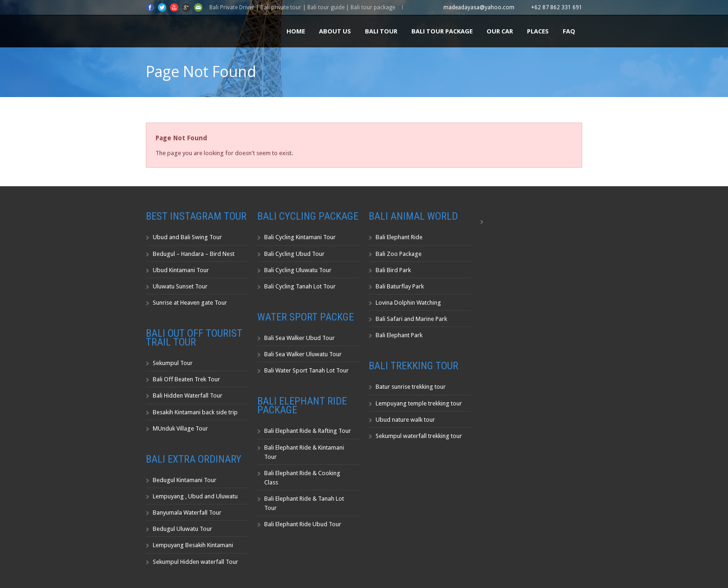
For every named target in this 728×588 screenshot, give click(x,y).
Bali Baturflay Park (400, 286)
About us (335, 31)
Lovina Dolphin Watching (408, 303)
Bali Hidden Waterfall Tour (188, 395)
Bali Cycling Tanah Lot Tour (300, 286)
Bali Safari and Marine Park (411, 319)
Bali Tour (381, 31)
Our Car (500, 31)
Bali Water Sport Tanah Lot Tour (306, 370)
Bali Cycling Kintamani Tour (300, 237)
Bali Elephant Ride (399, 237)
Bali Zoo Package (399, 254)
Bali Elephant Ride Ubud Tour (303, 524)
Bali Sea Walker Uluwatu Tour (303, 354)
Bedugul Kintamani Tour (185, 480)
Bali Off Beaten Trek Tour (186, 379)
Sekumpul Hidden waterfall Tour (195, 562)
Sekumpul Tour (173, 363)
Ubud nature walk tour (405, 420)
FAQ (569, 31)
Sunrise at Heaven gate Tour (190, 303)
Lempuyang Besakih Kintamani (193, 545)
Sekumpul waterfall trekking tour (419, 436)
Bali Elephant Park (399, 335)
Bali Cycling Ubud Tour (294, 254)
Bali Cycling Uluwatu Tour (298, 270)
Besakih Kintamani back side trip (195, 412)
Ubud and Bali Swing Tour (187, 237)
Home (296, 31)
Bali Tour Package (442, 31)
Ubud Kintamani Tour (181, 270)
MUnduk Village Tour (180, 428)
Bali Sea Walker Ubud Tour (299, 338)
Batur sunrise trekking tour (411, 387)
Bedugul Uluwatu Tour (182, 529)
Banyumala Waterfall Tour (187, 513)
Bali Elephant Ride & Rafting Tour (308, 431)
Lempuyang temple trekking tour (419, 403)
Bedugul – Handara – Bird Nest (194, 254)
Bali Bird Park (393, 270)
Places (538, 31)
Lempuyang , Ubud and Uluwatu (195, 496)
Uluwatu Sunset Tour (180, 286)
